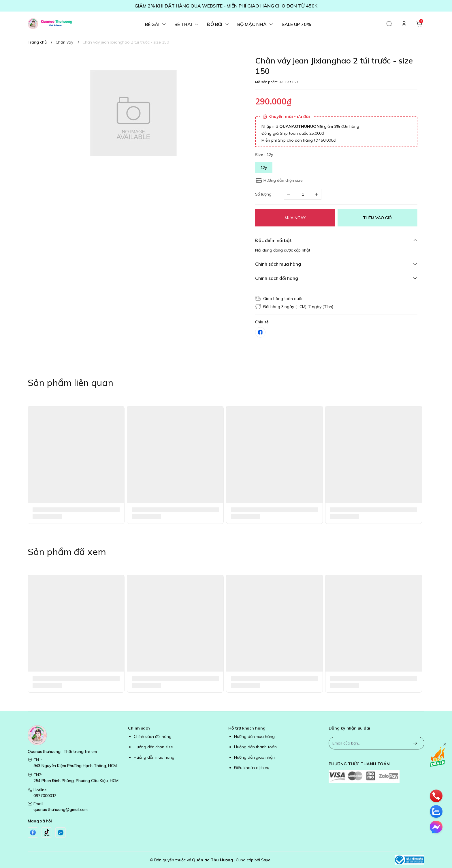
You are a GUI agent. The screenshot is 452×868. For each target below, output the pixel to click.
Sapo (266, 860)
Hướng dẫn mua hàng (154, 757)
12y (264, 168)
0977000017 (45, 796)
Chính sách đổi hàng (153, 736)
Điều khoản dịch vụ (252, 768)
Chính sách (139, 728)
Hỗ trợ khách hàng (247, 728)
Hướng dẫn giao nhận (254, 757)
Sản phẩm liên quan (70, 383)
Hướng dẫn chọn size (153, 747)
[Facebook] (33, 833)
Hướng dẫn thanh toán (255, 747)
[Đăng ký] (415, 744)
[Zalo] (61, 833)
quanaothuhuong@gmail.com (61, 809)
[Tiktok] (47, 833)
